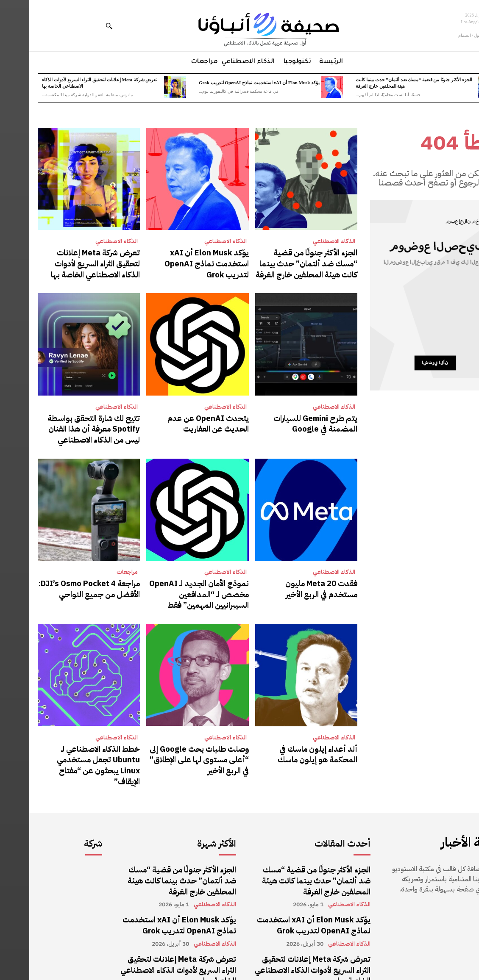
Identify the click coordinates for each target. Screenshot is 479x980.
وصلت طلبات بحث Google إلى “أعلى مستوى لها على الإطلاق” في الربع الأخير (171, 746)
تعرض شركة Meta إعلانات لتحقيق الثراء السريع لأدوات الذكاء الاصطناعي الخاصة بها (62, 262)
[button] (80, 26)
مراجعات (98, 564)
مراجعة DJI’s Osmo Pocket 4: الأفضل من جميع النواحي (64, 579)
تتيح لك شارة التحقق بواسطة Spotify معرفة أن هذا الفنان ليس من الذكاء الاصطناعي (61, 423)
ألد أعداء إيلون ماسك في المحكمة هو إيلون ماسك (279, 741)
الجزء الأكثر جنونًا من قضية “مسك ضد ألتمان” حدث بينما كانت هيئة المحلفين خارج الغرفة (279, 262)
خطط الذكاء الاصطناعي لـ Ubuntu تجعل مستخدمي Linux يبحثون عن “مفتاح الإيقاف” (61, 746)
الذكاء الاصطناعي (305, 241)
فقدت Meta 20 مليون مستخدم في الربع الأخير (278, 579)
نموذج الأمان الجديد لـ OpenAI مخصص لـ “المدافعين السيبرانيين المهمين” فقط (172, 584)
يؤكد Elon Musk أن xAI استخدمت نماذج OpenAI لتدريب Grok (230, 83)
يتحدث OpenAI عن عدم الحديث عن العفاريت (172, 418)
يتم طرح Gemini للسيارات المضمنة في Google (278, 418)
